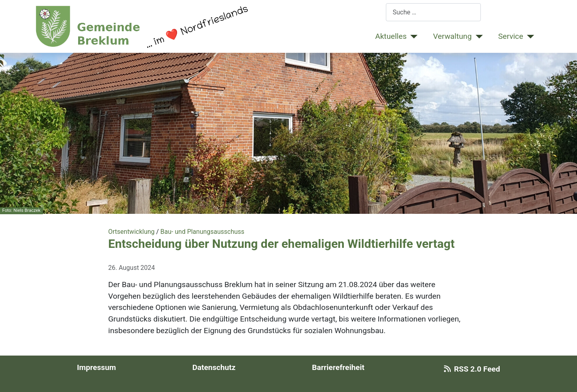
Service (510, 36)
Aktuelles (391, 36)
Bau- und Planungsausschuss (202, 232)
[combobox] (433, 12)
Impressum (96, 367)
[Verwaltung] (477, 37)
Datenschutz (214, 367)
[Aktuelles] (412, 37)
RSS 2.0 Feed (470, 369)
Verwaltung (452, 36)
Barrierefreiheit (338, 367)
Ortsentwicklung (131, 232)
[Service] (529, 37)
